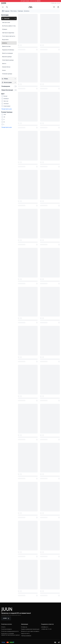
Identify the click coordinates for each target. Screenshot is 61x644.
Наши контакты (25, 634)
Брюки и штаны (6, 46)
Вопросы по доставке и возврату (30, 631)
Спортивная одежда (8, 60)
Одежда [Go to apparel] (20, 11)
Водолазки (5, 40)
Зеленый (6, 104)
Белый (5, 96)
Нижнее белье (6, 67)
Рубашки (5, 29)
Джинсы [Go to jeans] (27, 11)
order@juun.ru (45, 627)
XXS (5, 114)
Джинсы (5, 43)
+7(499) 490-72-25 (55, 3)
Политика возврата (7, 629)
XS (4, 117)
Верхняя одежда (7, 57)
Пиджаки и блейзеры (8, 50)
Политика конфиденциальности (10, 631)
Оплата (3, 627)
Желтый (6, 101)
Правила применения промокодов (30, 629)
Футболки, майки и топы (9, 26)
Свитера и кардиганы (8, 33)
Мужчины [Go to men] (14, 11)
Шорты (4, 63)
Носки (4, 70)
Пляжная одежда (7, 74)
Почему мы (24, 627)
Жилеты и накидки (7, 53)
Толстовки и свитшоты (9, 36)
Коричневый (7, 106)
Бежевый (6, 99)
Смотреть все (6, 22)
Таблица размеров (26, 636)
